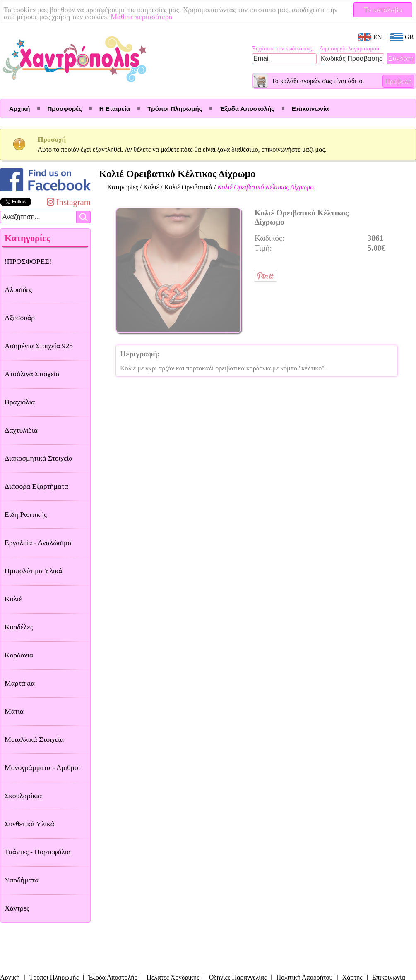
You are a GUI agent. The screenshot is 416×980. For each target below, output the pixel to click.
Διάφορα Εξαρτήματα (36, 486)
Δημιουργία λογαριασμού (349, 49)
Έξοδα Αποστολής (247, 109)
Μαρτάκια (20, 683)
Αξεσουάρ (20, 318)
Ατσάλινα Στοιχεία (32, 374)
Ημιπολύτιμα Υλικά (33, 571)
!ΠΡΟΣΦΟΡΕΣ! (28, 261)
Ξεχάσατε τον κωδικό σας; (283, 49)
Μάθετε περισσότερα (142, 17)
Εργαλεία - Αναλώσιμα (38, 543)
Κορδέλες (19, 627)
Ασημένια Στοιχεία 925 (39, 346)
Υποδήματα (22, 880)
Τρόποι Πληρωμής (175, 109)
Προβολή (398, 81)
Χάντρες (17, 908)
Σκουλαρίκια (23, 796)
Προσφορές (64, 109)
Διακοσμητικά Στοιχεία (38, 458)
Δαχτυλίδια (21, 430)
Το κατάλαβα (383, 10)
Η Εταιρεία (115, 109)
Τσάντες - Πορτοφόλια (38, 852)
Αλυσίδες (18, 289)
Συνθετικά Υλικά (29, 824)
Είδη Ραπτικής (26, 514)
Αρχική (19, 109)
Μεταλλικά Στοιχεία (34, 739)
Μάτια (14, 711)
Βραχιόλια (20, 402)
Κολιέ (13, 599)
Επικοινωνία (310, 109)
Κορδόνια (19, 655)
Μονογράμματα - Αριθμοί (42, 767)
